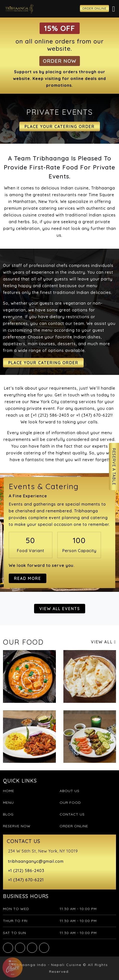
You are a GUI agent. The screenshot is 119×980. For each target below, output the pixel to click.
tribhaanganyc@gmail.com (36, 861)
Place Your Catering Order (60, 126)
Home (9, 791)
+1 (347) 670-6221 (26, 880)
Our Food (70, 803)
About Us (70, 791)
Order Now (60, 61)
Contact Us (72, 814)
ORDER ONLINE (94, 8)
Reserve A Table (114, 467)
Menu (8, 803)
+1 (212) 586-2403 (26, 871)
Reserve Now (17, 826)
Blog (8, 814)
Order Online (74, 826)
